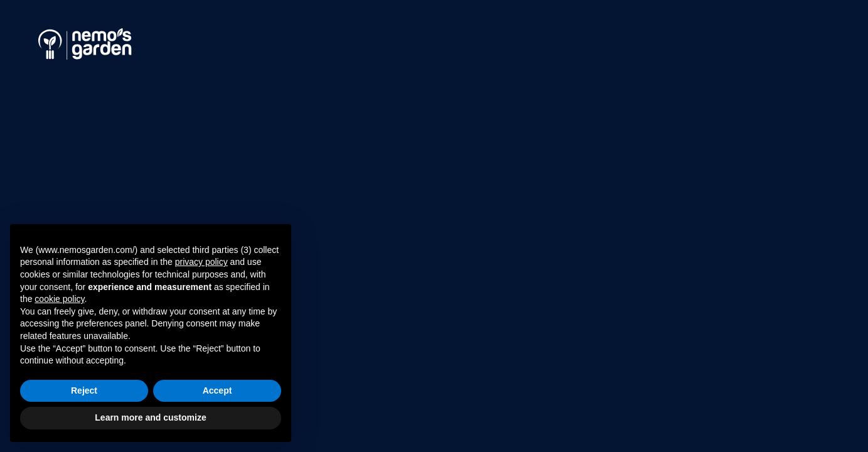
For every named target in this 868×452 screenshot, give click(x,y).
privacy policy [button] (201, 262)
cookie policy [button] (59, 299)
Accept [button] (217, 390)
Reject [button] (84, 390)
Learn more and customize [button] (150, 417)
